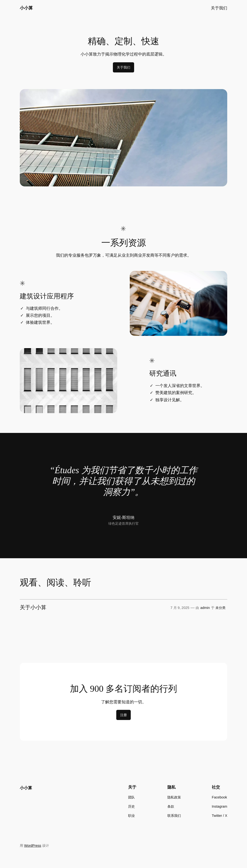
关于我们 (123, 67)
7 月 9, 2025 (180, 608)
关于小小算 (33, 608)
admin (205, 608)
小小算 (26, 8)
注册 (123, 715)
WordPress (33, 846)
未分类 (220, 608)
